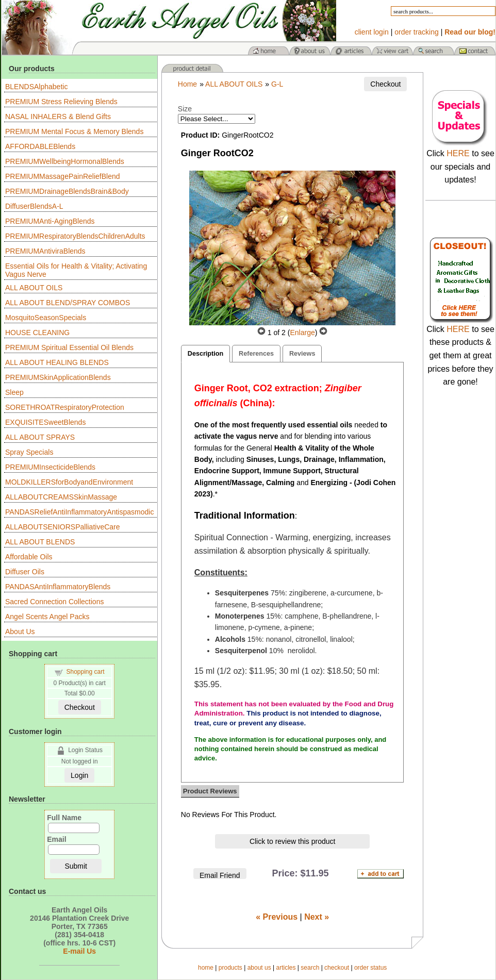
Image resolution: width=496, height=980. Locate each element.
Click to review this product (293, 841)
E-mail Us (79, 951)
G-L (277, 84)
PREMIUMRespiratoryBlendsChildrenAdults (75, 236)
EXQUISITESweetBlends (45, 422)
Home (187, 84)
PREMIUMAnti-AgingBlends (50, 221)
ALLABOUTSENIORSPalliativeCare (63, 527)
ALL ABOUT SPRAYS (40, 437)
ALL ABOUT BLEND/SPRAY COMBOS (68, 303)
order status (370, 968)
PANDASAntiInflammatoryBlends (58, 587)
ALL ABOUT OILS (34, 288)
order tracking (417, 32)
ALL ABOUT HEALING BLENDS (57, 362)
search (310, 968)
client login (372, 32)
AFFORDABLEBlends (40, 146)
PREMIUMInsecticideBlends (50, 467)
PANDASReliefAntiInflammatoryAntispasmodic (79, 512)
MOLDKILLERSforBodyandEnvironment (69, 482)
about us (259, 968)
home (206, 968)
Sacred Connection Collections (54, 602)
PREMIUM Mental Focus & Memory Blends (74, 131)
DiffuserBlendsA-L (34, 206)
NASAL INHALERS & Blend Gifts (58, 117)
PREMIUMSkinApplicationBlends (58, 377)
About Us (20, 632)
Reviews (302, 354)
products (230, 968)
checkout (337, 968)
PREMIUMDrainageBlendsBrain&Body (67, 191)
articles (286, 968)
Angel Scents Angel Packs (47, 617)
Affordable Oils (29, 557)
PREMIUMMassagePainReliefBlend (63, 176)
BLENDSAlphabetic (36, 87)
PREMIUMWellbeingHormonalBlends (65, 161)
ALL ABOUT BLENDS (40, 542)
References (256, 354)
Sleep (14, 392)
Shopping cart (86, 672)
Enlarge (302, 333)
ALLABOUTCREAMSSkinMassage (61, 497)
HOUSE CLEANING (37, 333)
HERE (458, 153)
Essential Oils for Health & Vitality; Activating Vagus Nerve (76, 270)
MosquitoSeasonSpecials (46, 318)
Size (185, 109)
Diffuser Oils (25, 572)
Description (205, 354)
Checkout (80, 707)
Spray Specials (29, 452)
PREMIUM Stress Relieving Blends (61, 102)
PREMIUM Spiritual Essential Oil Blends (69, 347)
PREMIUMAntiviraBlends (45, 251)
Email (56, 839)
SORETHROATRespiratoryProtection (65, 407)
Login (79, 775)
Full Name (64, 818)
